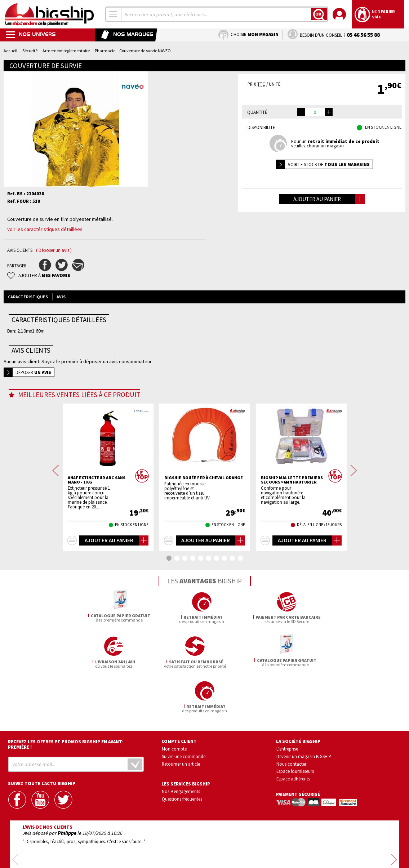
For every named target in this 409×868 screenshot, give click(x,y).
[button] (329, 112)
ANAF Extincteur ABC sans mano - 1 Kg (97, 480)
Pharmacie (105, 51)
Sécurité (30, 51)
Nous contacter (291, 719)
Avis (61, 297)
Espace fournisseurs (295, 727)
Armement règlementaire (66, 51)
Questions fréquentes (182, 754)
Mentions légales (162, 852)
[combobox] (114, 14)
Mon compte (174, 704)
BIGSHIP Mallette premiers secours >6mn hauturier (292, 480)
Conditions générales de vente (235, 842)
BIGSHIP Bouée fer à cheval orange (204, 478)
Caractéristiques (28, 297)
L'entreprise (287, 704)
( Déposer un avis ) (54, 250)
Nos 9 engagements (181, 747)
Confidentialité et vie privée (171, 842)
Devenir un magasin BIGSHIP (304, 712)
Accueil (10, 51)
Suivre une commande (184, 712)
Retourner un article (181, 719)
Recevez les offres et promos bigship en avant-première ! (66, 700)
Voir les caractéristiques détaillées (45, 229)
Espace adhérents (293, 734)
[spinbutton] (315, 112)
